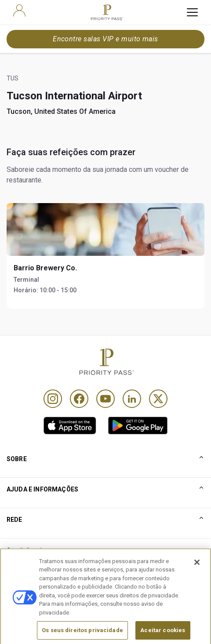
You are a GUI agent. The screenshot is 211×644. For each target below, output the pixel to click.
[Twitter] (158, 399)
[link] (70, 426)
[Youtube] (105, 399)
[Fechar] (197, 583)
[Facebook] (79, 399)
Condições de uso (32, 550)
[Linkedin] (132, 399)
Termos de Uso (28, 565)
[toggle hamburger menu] (192, 12)
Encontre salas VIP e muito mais (105, 39)
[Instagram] (53, 399)
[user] (19, 11)
